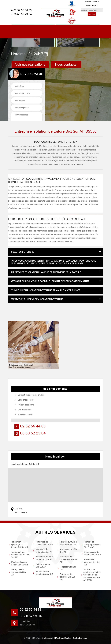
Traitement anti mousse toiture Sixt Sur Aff (19, 555)
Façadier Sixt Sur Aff (67, 568)
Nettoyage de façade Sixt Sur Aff (43, 543)
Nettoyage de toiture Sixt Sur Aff (43, 551)
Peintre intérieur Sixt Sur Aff (42, 565)
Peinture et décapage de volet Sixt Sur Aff (91, 545)
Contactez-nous (80, 638)
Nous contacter (66, 65)
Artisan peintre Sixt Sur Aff (67, 551)
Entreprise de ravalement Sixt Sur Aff (67, 559)
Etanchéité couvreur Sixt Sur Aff (91, 562)
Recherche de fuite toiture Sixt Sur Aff (43, 558)
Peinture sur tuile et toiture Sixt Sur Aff (67, 543)
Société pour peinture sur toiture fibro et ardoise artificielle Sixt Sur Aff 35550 (91, 575)
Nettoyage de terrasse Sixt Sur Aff (18, 572)
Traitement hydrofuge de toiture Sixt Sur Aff (18, 545)
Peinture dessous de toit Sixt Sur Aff (18, 563)
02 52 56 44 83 (21, 10)
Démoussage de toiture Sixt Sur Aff (91, 553)
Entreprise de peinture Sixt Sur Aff (66, 577)
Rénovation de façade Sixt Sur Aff (43, 573)
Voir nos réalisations (30, 65)
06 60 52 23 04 (21, 14)
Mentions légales (63, 638)
